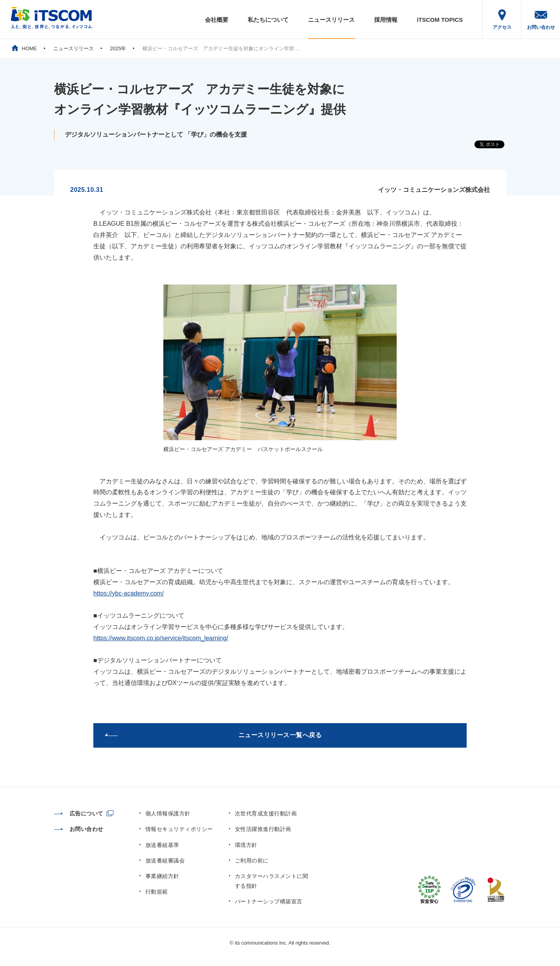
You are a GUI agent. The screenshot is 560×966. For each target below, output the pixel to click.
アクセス (502, 27)
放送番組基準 (162, 845)
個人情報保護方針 (168, 813)
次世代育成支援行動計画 (266, 813)
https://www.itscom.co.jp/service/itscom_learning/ (161, 638)
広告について (79, 813)
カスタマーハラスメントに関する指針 (272, 881)
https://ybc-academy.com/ (129, 593)
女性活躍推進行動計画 (263, 829)
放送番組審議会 (165, 861)
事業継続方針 (162, 876)
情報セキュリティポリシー (179, 829)
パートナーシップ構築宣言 (269, 901)
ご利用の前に (252, 861)
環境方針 (246, 845)
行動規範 (157, 892)
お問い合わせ (541, 27)
